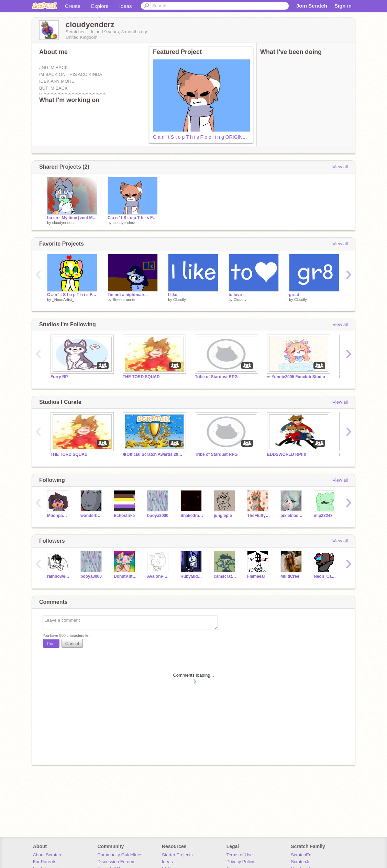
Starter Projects (177, 855)
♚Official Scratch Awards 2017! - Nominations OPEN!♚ (154, 454)
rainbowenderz (59, 576)
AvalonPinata (159, 576)
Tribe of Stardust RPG (216, 377)
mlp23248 (323, 516)
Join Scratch (312, 6)
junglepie (223, 516)
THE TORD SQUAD (141, 377)
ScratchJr (300, 862)
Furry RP (59, 377)
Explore (100, 6)
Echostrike (124, 516)
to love (235, 295)
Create (73, 6)
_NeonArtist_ (63, 300)
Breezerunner (124, 300)
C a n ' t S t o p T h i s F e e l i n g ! (72, 295)
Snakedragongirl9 (192, 516)
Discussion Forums (116, 862)
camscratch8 (225, 576)
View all (340, 167)
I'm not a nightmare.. (128, 295)
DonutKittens (125, 576)
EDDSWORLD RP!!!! (287, 454)
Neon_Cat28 (325, 576)
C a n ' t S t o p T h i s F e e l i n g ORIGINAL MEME (208, 137)
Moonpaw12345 (59, 516)
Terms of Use (240, 855)
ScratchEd (301, 855)
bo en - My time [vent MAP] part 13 (72, 218)
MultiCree (290, 576)
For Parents (45, 862)
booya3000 (158, 516)
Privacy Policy (240, 862)
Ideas (126, 6)
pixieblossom (292, 516)
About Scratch (47, 855)
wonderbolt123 (92, 516)
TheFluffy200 (259, 516)
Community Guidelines (120, 855)
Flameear (256, 576)
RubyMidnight (192, 576)
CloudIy (180, 300)
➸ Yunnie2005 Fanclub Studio (296, 377)
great (294, 295)
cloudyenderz (63, 223)
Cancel (72, 644)
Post (51, 644)
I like (173, 295)
